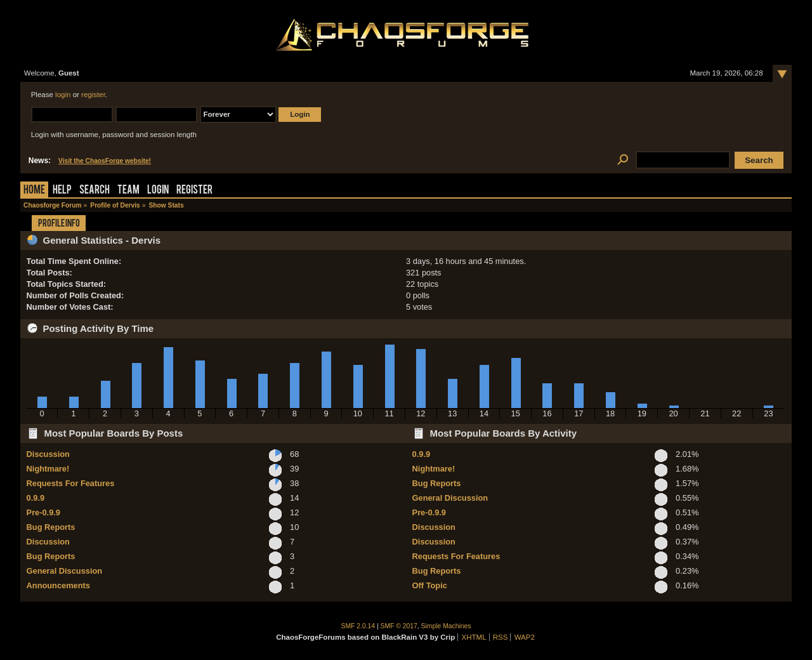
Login (158, 191)
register (93, 95)
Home (34, 191)
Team (128, 191)
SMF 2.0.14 (358, 626)
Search (95, 191)
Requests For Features (71, 483)
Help (62, 191)
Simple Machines (446, 626)
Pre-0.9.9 (43, 512)
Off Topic (430, 585)
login (63, 95)
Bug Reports (51, 527)
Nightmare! (48, 469)
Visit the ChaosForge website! (105, 161)
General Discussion (64, 571)
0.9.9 (36, 498)
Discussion (48, 454)
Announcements (58, 585)
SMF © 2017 (399, 626)
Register (194, 191)
